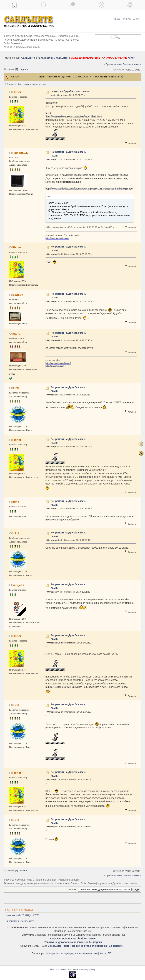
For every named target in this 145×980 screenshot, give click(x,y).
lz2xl (16, 384)
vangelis (18, 581)
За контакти (116, 942)
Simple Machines (80, 966)
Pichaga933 (20, 149)
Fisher (17, 88)
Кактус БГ (105, 950)
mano (16, 330)
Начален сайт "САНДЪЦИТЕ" (22, 912)
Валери (75, 40)
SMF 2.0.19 (54, 966)
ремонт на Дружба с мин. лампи (70, 88)
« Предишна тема (113, 61)
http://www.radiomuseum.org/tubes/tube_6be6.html (74, 113)
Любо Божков (88, 40)
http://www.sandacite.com (57, 234)
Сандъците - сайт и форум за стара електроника (77, 942)
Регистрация (132, 19)
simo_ (17, 498)
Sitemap (92, 966)
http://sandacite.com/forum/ (58, 359)
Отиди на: (72, 886)
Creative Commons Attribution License (73, 935)
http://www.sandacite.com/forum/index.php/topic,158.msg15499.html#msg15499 (89, 185)
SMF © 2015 (66, 966)
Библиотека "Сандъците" (20, 918)
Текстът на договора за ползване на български (73, 939)
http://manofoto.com (55, 362)
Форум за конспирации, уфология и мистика (72, 950)
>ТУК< (131, 54)
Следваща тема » (132, 61)
